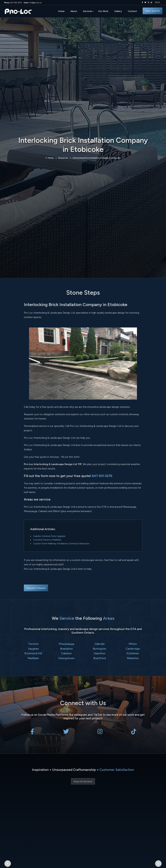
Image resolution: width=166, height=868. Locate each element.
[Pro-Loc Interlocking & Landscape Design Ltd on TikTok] (151, 2)
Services (87, 11)
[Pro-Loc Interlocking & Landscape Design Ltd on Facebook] (142, 2)
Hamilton (100, 653)
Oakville (100, 644)
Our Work (103, 11)
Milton (133, 644)
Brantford (100, 658)
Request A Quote (36, 588)
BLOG (158, 2)
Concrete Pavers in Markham (47, 540)
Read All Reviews (83, 781)
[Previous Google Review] (7, 819)
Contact (132, 11)
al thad (119, 812)
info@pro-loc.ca (33, 3)
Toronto (33, 644)
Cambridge (133, 649)
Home (61, 11)
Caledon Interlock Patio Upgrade (49, 536)
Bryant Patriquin (47, 812)
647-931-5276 (13, 3)
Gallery (118, 11)
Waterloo (133, 658)
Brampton (66, 649)
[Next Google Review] (159, 819)
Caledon (66, 653)
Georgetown (66, 658)
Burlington (100, 649)
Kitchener (133, 653)
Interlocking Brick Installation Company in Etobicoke (97, 158)
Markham (33, 658)
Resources (63, 158)
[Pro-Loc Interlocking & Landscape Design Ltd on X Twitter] (145, 2)
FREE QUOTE (153, 11)
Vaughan (33, 649)
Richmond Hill (33, 653)
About (74, 11)
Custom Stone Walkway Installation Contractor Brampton (61, 544)
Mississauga (66, 644)
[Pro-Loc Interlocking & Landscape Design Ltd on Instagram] (148, 2)
